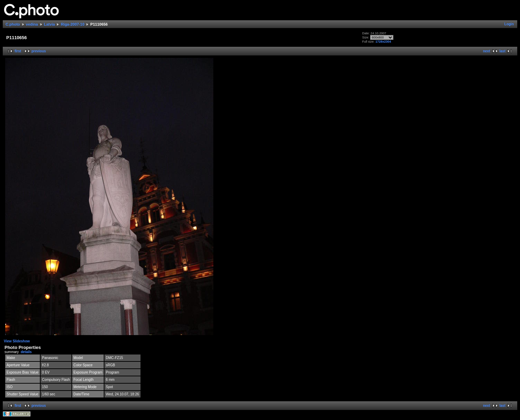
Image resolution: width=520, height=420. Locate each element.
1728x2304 (383, 42)
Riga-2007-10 (73, 24)
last (502, 51)
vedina (32, 24)
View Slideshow (17, 341)
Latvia (50, 24)
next (487, 51)
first (18, 51)
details (26, 352)
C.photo (13, 24)
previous (39, 51)
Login (509, 24)
